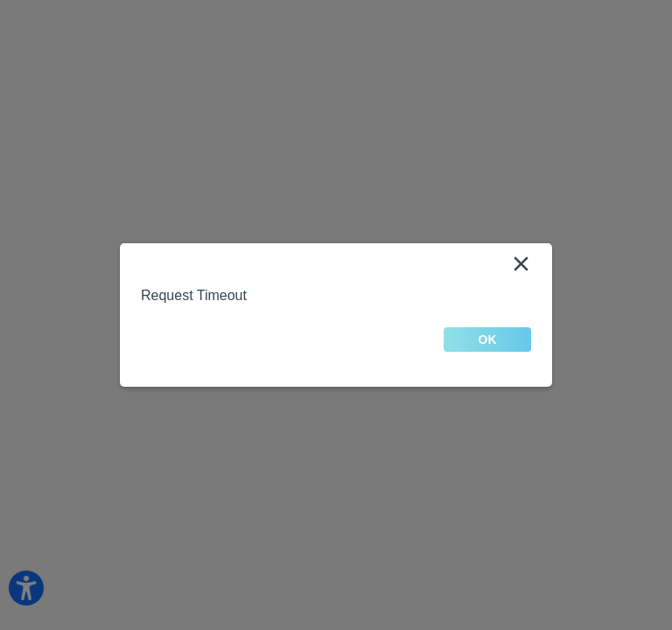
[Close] (521, 265)
